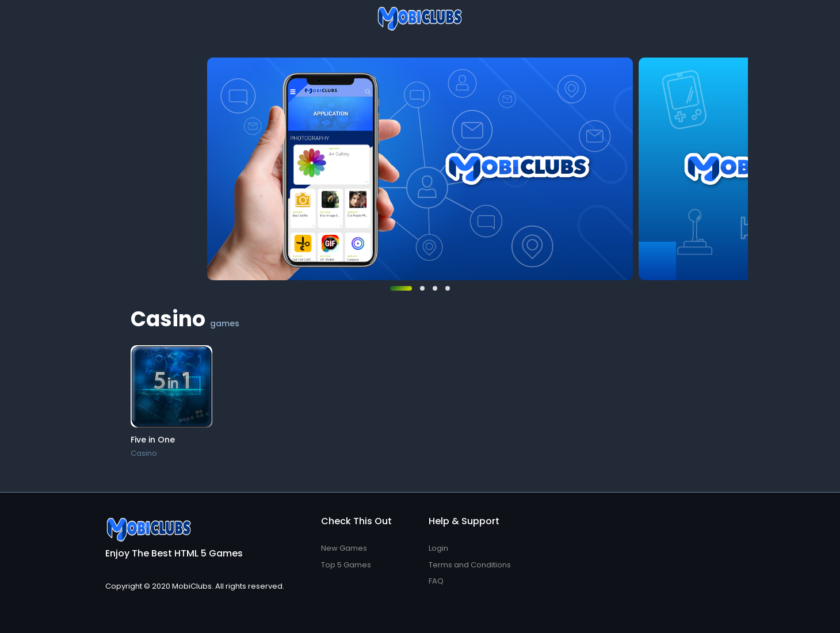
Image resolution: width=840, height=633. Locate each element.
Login (438, 548)
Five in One (153, 440)
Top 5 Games (346, 565)
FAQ (436, 581)
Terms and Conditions (470, 565)
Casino (144, 453)
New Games (344, 548)
